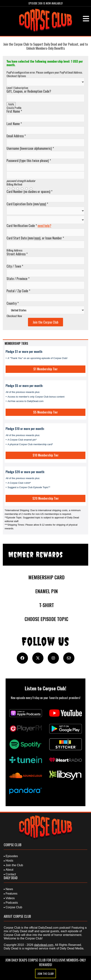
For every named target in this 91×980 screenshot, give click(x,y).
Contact (11, 874)
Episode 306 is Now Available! (46, 3)
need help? (44, 226)
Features (11, 894)
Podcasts (12, 903)
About (10, 870)
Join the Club (14, 865)
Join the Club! (45, 974)
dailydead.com (44, 945)
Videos (10, 898)
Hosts (9, 861)
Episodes (12, 856)
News (9, 889)
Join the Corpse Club (45, 322)
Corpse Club (14, 907)
